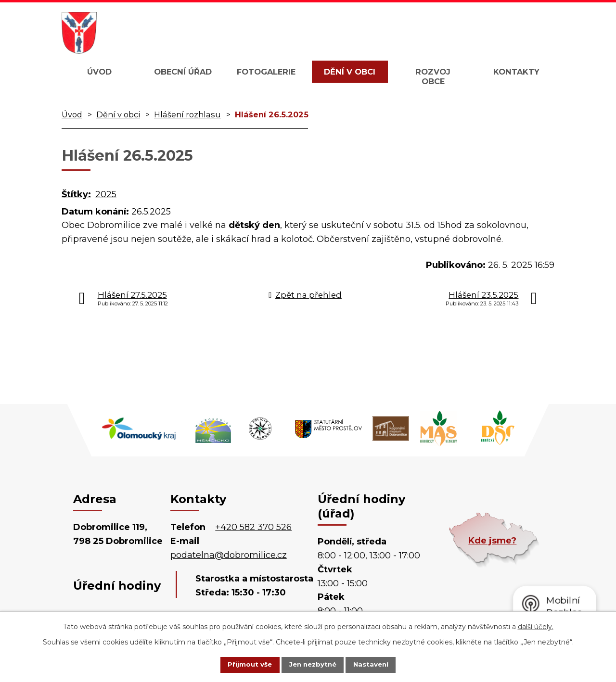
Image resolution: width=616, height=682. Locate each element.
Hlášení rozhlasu (187, 114)
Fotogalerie (266, 72)
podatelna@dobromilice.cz (229, 555)
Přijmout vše (243, 664)
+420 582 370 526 (253, 527)
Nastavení (378, 664)
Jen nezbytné (313, 664)
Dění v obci (350, 72)
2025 (106, 194)
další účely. (536, 626)
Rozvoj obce (433, 76)
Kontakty (516, 72)
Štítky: (76, 194)
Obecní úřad (183, 72)
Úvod (99, 72)
